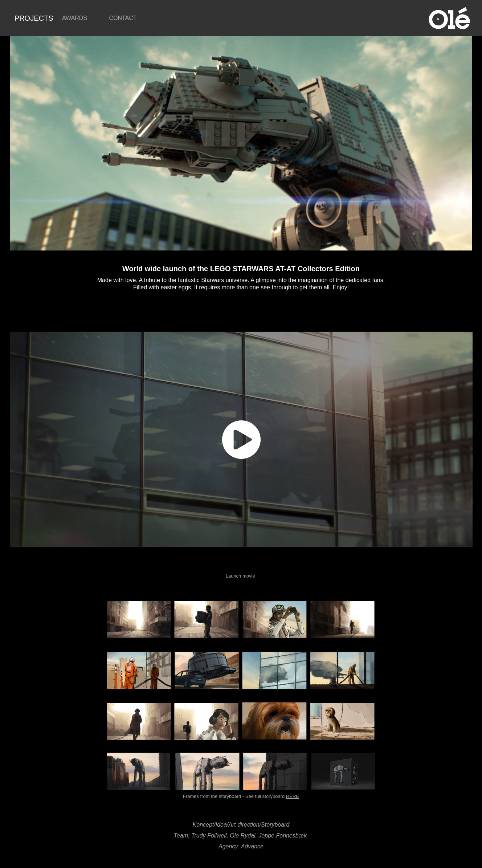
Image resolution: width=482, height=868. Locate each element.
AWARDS (75, 18)
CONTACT (123, 18)
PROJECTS (34, 18)
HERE (293, 796)
